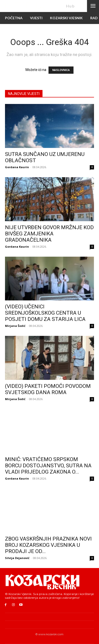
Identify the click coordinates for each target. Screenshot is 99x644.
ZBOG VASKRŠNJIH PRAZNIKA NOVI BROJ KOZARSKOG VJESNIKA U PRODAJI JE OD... (48, 545)
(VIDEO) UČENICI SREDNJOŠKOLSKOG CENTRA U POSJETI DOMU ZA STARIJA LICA (45, 313)
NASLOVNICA (61, 70)
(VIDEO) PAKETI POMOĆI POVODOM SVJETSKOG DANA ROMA (48, 389)
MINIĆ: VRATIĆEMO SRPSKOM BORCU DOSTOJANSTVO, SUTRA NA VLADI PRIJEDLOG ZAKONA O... (48, 466)
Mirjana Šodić (15, 326)
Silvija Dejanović (17, 558)
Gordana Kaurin (17, 167)
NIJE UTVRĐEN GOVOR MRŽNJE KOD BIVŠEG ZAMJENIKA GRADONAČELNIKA (49, 234)
